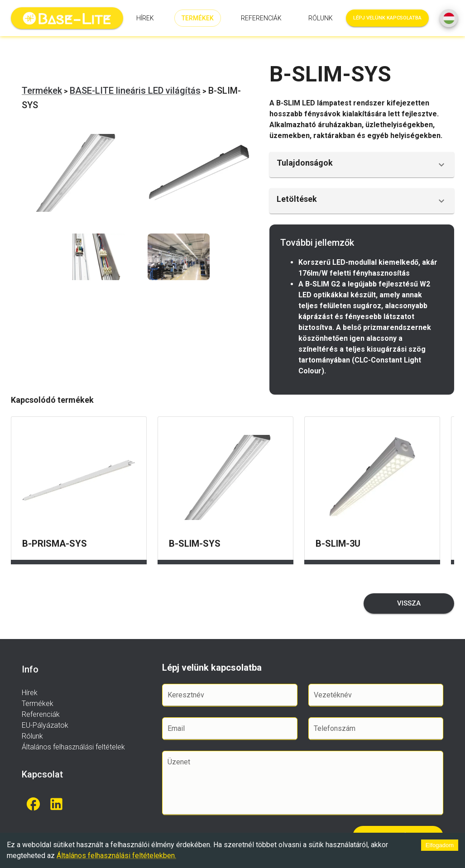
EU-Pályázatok (45, 725)
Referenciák (261, 18)
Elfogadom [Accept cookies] (440, 845)
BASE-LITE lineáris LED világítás (135, 91)
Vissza (409, 603)
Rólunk (321, 18)
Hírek (145, 18)
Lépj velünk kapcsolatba (387, 18)
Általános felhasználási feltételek (73, 747)
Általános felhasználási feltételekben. (116, 856)
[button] (362, 165)
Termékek (198, 18)
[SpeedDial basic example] (449, 18)
